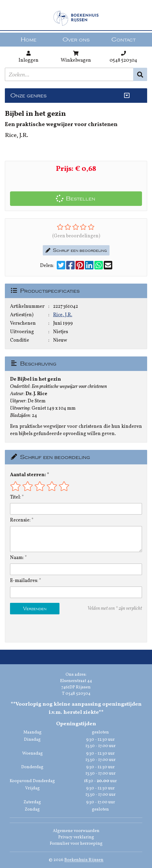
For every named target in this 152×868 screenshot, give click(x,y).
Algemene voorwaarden (76, 831)
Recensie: (20, 520)
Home (29, 40)
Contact (123, 40)
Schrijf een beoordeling (76, 250)
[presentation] (49, 628)
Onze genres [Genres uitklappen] (28, 96)
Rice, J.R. (63, 315)
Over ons (76, 40)
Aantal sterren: (28, 475)
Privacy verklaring (76, 837)
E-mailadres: (24, 581)
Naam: (17, 558)
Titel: (15, 497)
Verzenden (35, 609)
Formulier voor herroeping (76, 844)
